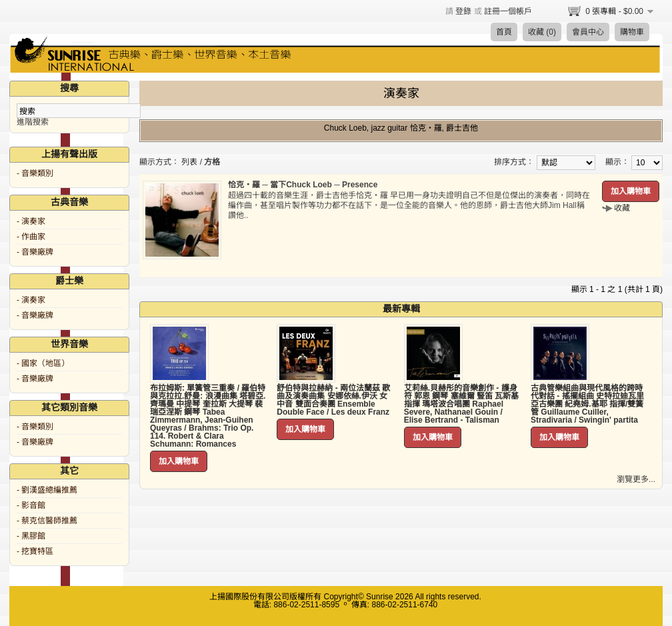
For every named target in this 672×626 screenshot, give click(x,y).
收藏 (622, 208)
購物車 (632, 32)
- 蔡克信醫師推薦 (47, 521)
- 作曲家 (31, 237)
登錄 (463, 11)
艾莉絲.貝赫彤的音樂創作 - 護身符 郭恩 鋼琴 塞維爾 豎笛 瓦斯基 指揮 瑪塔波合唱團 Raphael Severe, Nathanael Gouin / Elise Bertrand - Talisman (462, 404)
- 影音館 (31, 505)
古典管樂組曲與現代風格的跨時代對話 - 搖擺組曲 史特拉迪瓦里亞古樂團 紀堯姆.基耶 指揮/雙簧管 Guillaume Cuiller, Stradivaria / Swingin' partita (587, 404)
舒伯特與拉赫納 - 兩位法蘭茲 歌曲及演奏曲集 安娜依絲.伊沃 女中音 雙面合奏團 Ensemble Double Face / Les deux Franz (333, 400)
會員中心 (588, 32)
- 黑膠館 (31, 536)
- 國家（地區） (43, 363)
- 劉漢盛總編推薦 (47, 490)
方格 (212, 162)
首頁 (504, 32)
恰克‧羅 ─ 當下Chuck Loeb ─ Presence (303, 185)
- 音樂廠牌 (35, 252)
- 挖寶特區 (35, 551)
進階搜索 (33, 122)
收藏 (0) (542, 32)
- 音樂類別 (35, 173)
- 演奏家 (31, 221)
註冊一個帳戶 (508, 11)
